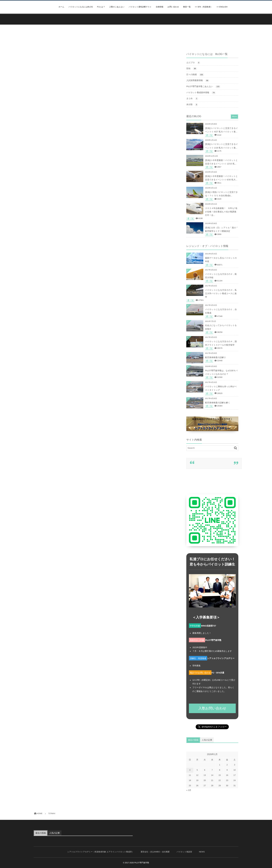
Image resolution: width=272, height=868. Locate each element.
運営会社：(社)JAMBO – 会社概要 (155, 852)
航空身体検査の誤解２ (215, 357)
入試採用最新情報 (198, 81)
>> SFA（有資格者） (204, 7)
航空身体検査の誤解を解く (218, 403)
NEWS (202, 852)
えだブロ (193, 63)
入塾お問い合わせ (212, 708)
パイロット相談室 (184, 852)
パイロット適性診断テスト (140, 7)
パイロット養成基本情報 (201, 93)
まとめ (192, 99)
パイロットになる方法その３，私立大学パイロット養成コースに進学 (221, 293)
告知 (192, 69)
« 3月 (189, 790)
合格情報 (160, 7)
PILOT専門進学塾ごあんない (203, 87)
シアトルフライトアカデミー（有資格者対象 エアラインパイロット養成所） (101, 852)
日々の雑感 (195, 75)
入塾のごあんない (117, 7)
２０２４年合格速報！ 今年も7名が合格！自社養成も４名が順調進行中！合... (221, 212)
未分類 (192, 105)
